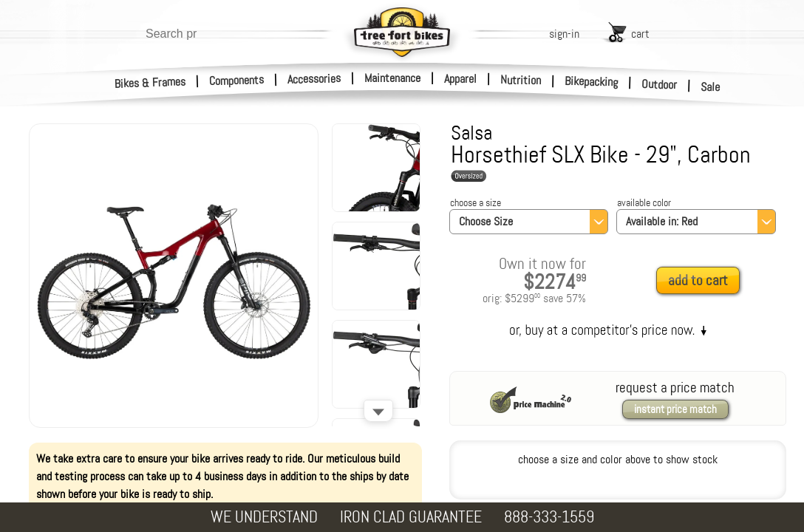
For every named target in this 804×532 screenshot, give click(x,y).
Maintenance (392, 78)
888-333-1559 (549, 517)
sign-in (564, 34)
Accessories (314, 79)
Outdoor (660, 84)
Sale (711, 87)
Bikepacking (592, 82)
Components (237, 80)
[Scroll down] (378, 411)
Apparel (460, 79)
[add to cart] (702, 281)
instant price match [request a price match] (675, 409)
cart (640, 34)
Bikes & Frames (150, 83)
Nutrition (521, 80)
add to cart (698, 280)
